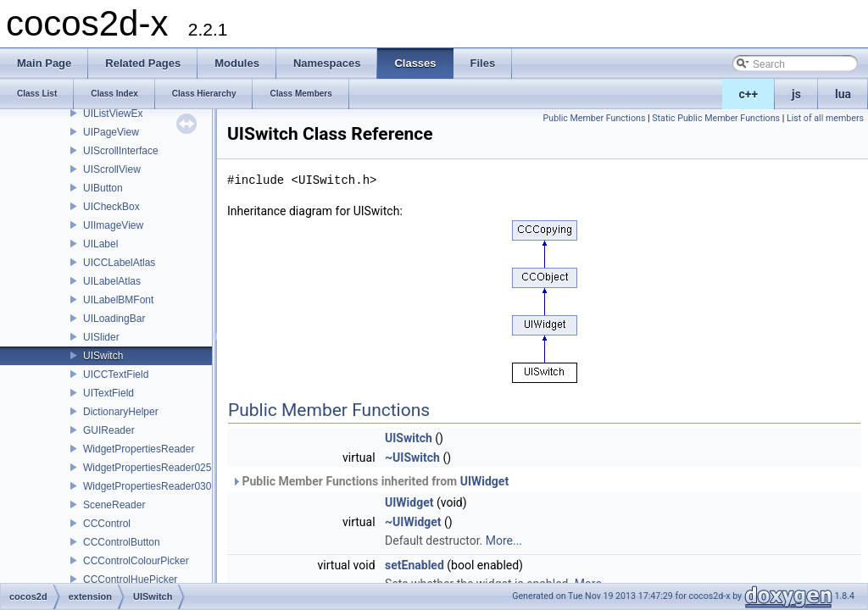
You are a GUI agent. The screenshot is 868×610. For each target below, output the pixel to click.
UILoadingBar (114, 319)
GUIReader (109, 430)
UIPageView (111, 132)
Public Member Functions (595, 118)
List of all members (825, 118)
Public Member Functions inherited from (370, 481)
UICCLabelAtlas (119, 263)
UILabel (100, 244)
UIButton (103, 188)
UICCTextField (116, 374)
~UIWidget (413, 522)
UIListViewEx (113, 114)
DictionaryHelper (121, 412)
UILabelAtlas (112, 281)
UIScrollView (112, 169)
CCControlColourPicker (136, 561)
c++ (749, 94)
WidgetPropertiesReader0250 (150, 468)
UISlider (101, 337)
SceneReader (114, 505)
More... (504, 541)
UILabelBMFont (118, 300)
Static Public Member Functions (716, 118)
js (796, 94)
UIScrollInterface (121, 151)
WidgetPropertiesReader (139, 449)
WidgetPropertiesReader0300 (150, 486)
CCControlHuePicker (130, 579)
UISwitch (103, 356)
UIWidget (484, 481)
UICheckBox (111, 207)
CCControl (107, 524)
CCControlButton (122, 542)
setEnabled (415, 565)
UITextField (108, 393)
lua (843, 94)
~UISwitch (412, 457)
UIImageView (113, 225)
